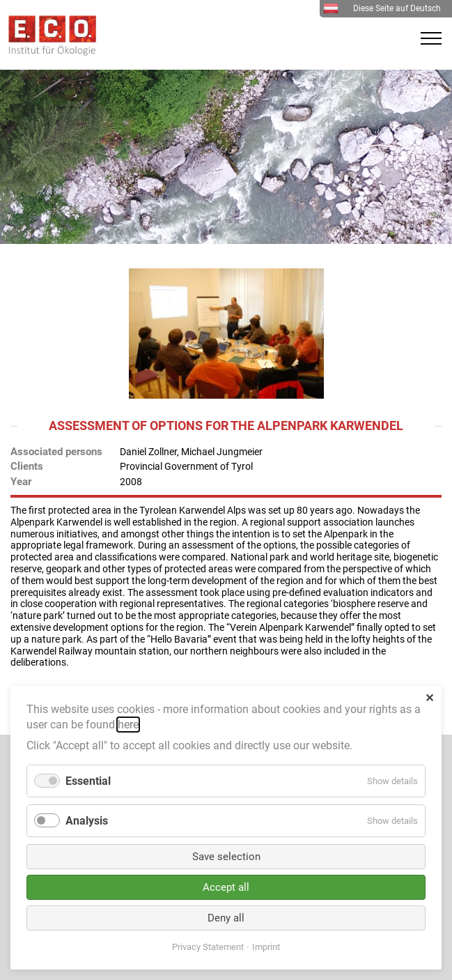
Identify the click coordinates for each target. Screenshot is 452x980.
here (128, 725)
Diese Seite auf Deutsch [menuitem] (382, 8)
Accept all (226, 887)
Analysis (87, 821)
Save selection (226, 857)
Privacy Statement (208, 947)
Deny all (226, 918)
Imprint (266, 947)
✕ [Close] (429, 698)
